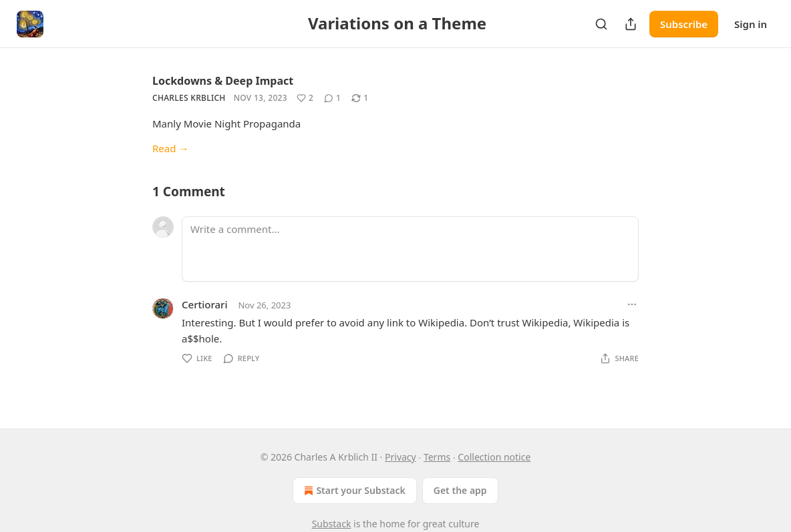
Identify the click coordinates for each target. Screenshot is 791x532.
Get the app (460, 490)
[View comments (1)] (332, 98)
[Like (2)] (305, 98)
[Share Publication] (631, 24)
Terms (437, 457)
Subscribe (684, 24)
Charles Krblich (189, 98)
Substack (332, 524)
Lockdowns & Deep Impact (223, 81)
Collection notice (494, 457)
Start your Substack (353, 491)
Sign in (751, 24)
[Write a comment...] (410, 249)
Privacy (401, 457)
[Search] (601, 24)
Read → (170, 148)
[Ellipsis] (632, 304)
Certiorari (204, 304)
